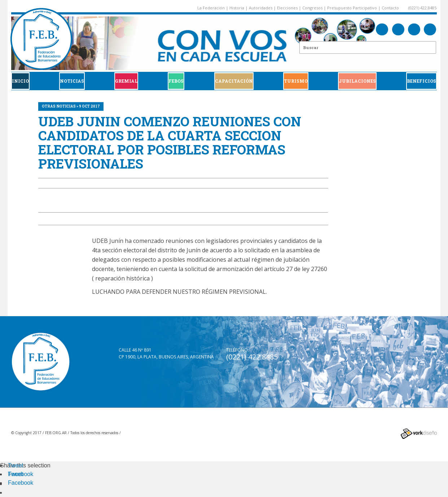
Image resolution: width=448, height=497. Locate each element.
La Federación (211, 8)
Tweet (16, 465)
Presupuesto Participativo (352, 8)
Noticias (72, 81)
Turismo (296, 81)
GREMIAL (126, 81)
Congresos (312, 8)
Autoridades (261, 8)
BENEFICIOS (421, 81)
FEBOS (176, 81)
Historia (237, 8)
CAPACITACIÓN (234, 81)
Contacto (390, 8)
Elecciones (287, 8)
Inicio (20, 81)
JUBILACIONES (357, 81)
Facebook (21, 474)
